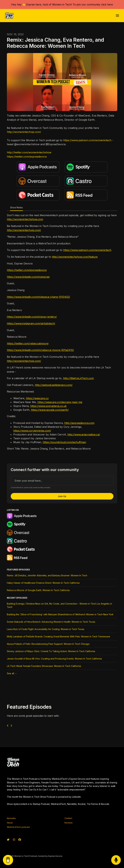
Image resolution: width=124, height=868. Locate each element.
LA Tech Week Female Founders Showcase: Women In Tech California (44, 666)
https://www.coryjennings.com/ (32, 431)
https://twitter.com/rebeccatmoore (28, 343)
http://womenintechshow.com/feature (75, 257)
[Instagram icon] (14, 840)
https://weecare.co (37, 398)
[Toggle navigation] (117, 16)
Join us (62, 496)
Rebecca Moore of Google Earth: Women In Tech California (38, 590)
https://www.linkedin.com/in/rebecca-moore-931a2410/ (40, 350)
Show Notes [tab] (16, 207)
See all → (12, 673)
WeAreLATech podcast (18, 827)
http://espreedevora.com (79, 423)
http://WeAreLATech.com (78, 378)
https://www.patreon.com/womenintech (87, 140)
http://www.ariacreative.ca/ (84, 434)
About (10, 823)
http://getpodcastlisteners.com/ (54, 385)
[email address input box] (62, 481)
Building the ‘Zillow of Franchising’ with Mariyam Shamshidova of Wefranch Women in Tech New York (60, 614)
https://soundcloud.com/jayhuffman (64, 442)
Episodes (11, 818)
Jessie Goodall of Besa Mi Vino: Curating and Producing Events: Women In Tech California (54, 659)
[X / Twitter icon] (8, 840)
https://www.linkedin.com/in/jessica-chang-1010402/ (38, 297)
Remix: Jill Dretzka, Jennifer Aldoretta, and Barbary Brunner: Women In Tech (47, 575)
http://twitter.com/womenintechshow (29, 152)
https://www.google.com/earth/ (50, 410)
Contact (68, 818)
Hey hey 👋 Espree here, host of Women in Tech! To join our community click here (62, 4)
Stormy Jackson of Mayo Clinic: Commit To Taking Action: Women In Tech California (51, 651)
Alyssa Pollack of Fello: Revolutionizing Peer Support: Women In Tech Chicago (48, 644)
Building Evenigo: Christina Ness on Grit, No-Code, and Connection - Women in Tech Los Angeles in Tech (59, 605)
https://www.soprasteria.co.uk (48, 406)
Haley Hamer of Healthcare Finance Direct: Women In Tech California (43, 583)
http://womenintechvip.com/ (24, 132)
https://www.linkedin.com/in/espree (28, 277)
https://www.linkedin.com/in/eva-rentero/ (32, 317)
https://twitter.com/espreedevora (27, 157)
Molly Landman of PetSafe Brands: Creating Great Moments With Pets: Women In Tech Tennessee (58, 636)
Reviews (69, 823)
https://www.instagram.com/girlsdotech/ (31, 323)
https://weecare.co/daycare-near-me (60, 402)
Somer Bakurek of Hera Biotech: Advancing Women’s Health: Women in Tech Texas (51, 622)
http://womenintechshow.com (25, 219)
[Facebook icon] (20, 840)
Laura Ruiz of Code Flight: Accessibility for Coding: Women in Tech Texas (46, 629)
